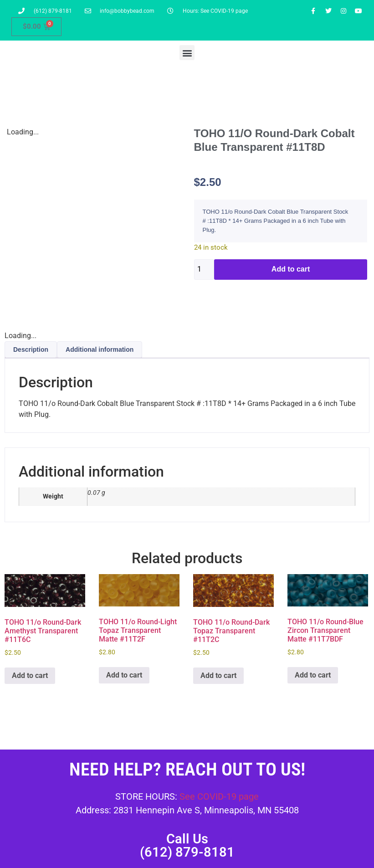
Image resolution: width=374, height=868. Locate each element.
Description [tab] (31, 349)
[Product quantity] (204, 270)
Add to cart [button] (30, 675)
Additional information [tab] (100, 349)
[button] (187, 53)
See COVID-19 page (219, 796)
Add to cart (291, 269)
